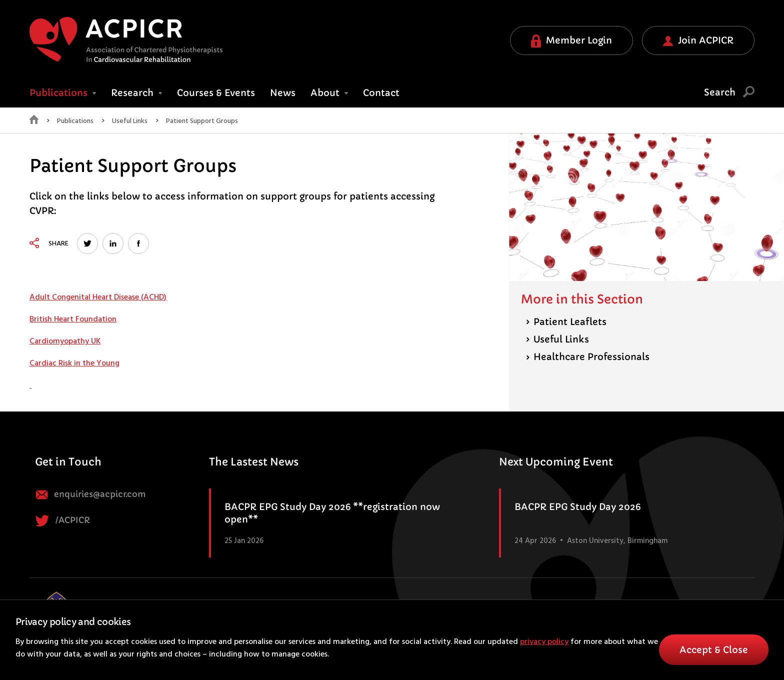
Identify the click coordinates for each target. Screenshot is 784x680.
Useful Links (130, 121)
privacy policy (544, 642)
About (329, 93)
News (283, 93)
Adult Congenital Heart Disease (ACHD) (98, 297)
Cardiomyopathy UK (65, 341)
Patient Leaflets (566, 322)
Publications (75, 121)
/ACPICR (62, 521)
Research (136, 93)
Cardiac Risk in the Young (74, 363)
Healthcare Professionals (588, 357)
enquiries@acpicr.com (90, 495)
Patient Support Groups (202, 121)
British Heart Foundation (73, 319)
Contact (381, 93)
